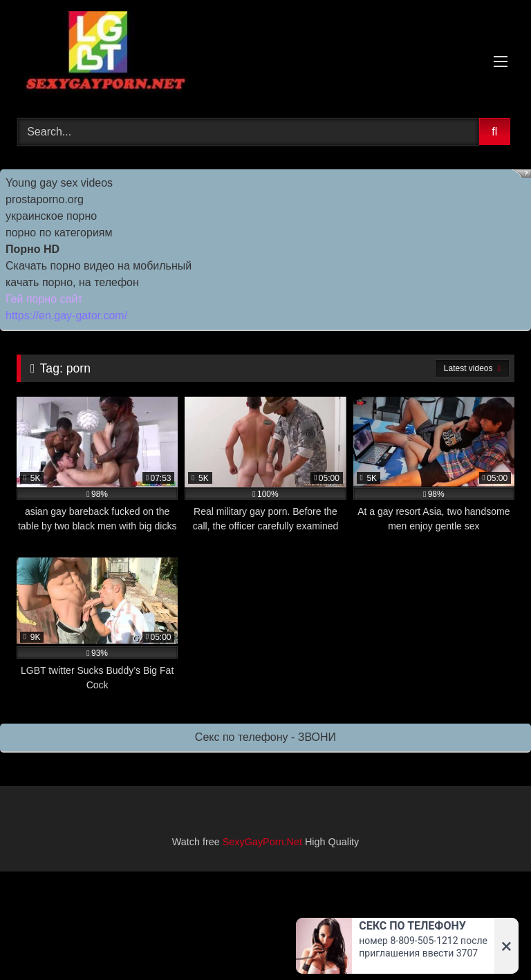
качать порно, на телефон (72, 282)
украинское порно (51, 216)
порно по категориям (59, 233)
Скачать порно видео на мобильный (99, 266)
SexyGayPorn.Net (262, 842)
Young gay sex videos (59, 183)
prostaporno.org (45, 199)
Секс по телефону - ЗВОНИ (265, 737)
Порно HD (32, 249)
